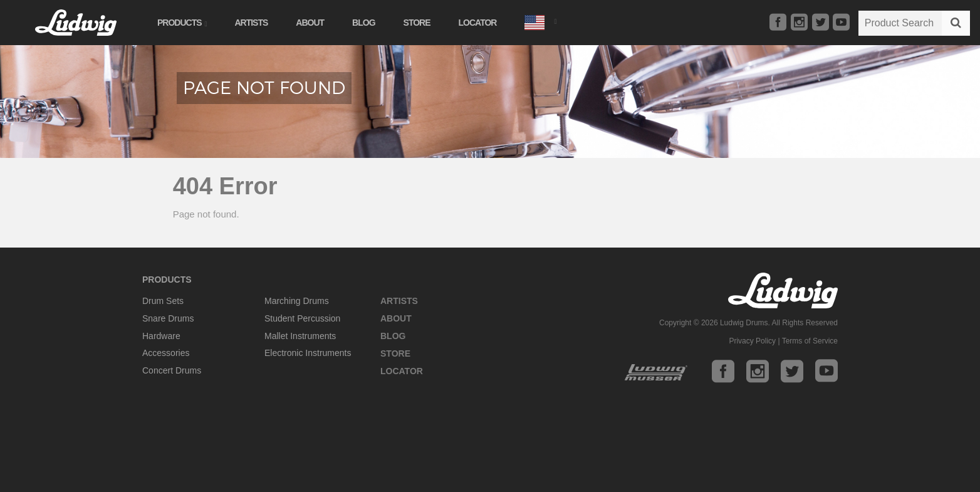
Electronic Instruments (308, 353)
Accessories (166, 353)
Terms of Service (810, 341)
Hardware (161, 336)
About (310, 23)
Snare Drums (168, 318)
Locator (478, 23)
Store (417, 23)
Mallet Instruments (300, 336)
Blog (363, 23)
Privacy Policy (752, 341)
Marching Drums (297, 301)
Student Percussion (302, 318)
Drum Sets (163, 301)
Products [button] (182, 23)
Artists (251, 23)
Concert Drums (172, 370)
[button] (540, 21)
